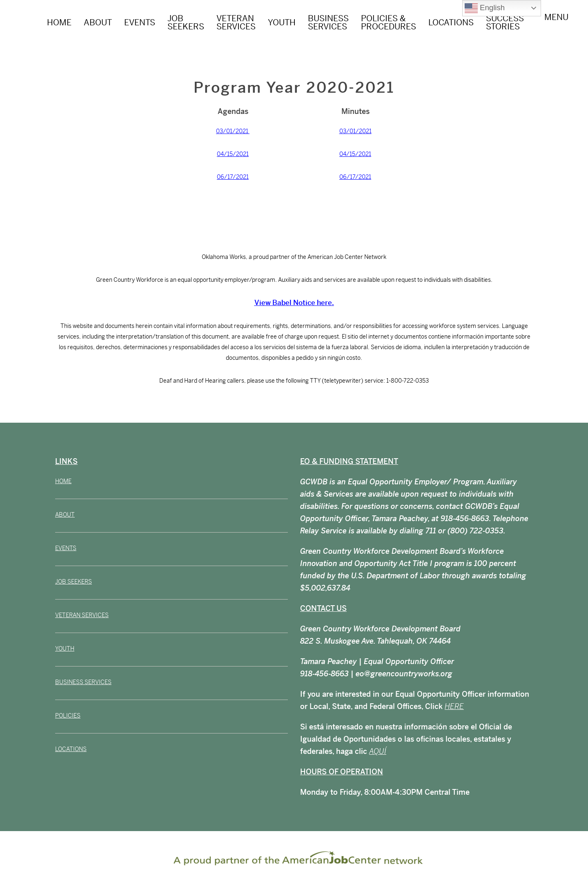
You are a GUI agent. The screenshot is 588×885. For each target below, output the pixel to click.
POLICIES (68, 716)
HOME (59, 23)
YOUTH (282, 23)
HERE (454, 706)
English (485, 8)
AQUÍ (378, 751)
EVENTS (140, 23)
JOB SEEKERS (186, 23)
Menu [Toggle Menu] (556, 22)
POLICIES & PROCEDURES (389, 23)
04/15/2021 (233, 154)
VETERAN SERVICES (236, 23)
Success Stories (505, 23)
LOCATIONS (451, 23)
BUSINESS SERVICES (328, 23)
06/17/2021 (233, 177)
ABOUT (98, 23)
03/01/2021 (233, 131)
